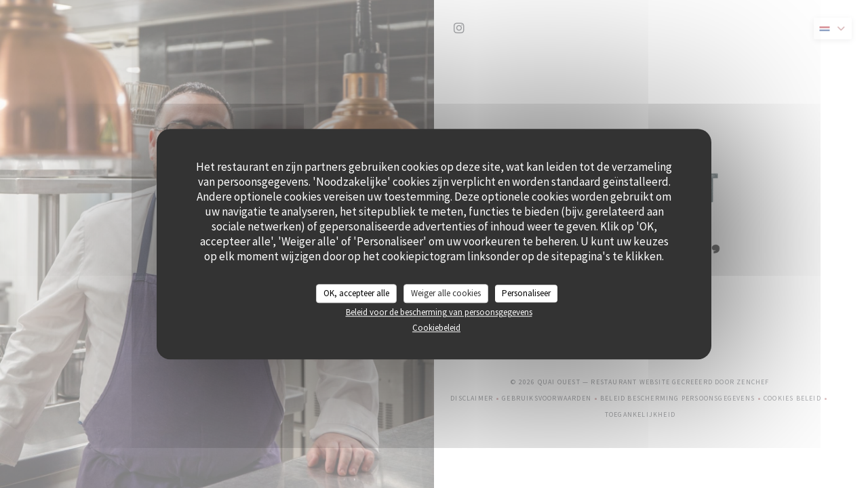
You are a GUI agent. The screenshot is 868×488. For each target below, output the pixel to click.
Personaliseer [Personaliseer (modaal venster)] (526, 293)
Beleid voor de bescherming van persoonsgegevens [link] (439, 312)
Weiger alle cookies (446, 293)
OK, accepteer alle (356, 293)
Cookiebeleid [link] (436, 328)
